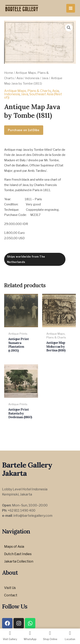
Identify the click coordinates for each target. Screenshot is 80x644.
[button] (69, 28)
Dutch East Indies (18, 554)
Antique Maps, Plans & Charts (28, 91)
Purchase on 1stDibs (24, 130)
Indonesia (32, 78)
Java (45, 78)
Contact (11, 595)
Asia (20, 78)
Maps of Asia (14, 547)
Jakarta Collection (19, 561)
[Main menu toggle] (71, 8)
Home (9, 73)
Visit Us (10, 588)
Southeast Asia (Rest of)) (33, 96)
